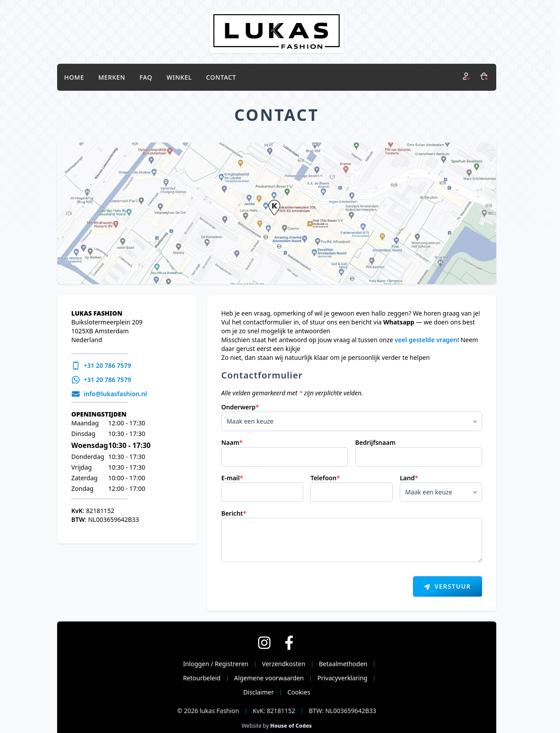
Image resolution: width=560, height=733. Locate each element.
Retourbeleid (202, 678)
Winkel (179, 77)
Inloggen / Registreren (216, 664)
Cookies (299, 692)
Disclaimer (258, 692)
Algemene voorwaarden (269, 678)
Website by (277, 726)
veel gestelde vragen (426, 340)
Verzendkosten (284, 664)
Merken (112, 77)
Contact (221, 77)
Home (74, 77)
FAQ (146, 77)
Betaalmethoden (343, 664)
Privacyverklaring (342, 678)
